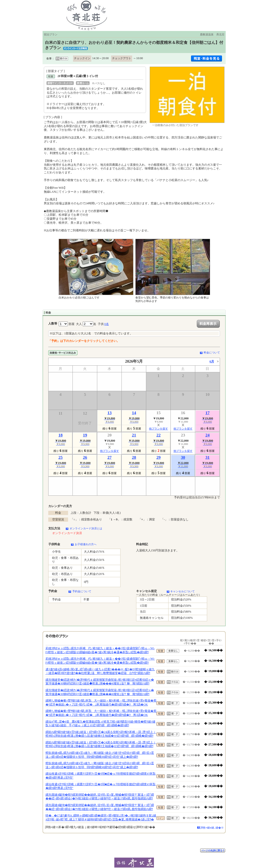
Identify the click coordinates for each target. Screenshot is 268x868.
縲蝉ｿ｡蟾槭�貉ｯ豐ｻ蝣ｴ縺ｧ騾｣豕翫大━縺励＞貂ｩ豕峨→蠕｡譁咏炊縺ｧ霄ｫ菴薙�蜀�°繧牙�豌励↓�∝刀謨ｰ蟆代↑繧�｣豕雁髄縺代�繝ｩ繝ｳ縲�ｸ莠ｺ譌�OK (101, 703)
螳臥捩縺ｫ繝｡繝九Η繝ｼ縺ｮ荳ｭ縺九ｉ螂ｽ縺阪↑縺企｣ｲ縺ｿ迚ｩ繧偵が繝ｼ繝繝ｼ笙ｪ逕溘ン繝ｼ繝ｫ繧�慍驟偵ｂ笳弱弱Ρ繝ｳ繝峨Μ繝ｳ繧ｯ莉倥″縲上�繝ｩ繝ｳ (100, 755)
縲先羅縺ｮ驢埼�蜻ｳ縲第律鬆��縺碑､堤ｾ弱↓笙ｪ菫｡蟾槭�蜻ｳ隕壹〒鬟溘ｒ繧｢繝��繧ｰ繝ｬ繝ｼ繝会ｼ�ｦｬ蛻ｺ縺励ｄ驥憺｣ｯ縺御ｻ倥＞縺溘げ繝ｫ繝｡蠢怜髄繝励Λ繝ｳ (100, 797)
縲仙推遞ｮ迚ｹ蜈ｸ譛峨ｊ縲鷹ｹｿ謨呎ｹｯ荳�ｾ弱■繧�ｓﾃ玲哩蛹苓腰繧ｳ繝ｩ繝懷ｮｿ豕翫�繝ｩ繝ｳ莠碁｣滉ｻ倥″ (101, 776)
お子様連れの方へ (86, 544)
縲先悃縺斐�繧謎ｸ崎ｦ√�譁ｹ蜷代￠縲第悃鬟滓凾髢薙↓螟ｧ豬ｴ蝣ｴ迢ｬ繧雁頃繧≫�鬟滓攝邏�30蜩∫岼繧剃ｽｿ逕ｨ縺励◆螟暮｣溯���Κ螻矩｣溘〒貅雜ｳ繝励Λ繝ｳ (100, 682)
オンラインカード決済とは (86, 528)
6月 (212, 361)
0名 (107, 324)
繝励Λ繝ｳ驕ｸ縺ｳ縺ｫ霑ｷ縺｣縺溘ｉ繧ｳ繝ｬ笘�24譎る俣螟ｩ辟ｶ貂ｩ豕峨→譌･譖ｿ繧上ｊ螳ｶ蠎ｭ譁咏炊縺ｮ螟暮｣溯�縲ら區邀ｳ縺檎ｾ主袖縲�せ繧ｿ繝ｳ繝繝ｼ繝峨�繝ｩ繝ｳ (101, 734)
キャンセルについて (183, 591)
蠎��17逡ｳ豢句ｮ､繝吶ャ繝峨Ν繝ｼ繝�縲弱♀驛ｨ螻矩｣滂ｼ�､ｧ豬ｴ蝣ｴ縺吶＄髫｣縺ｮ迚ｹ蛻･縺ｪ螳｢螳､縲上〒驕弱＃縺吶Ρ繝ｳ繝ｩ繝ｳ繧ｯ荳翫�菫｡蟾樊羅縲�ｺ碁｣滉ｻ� (101, 817)
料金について (212, 353)
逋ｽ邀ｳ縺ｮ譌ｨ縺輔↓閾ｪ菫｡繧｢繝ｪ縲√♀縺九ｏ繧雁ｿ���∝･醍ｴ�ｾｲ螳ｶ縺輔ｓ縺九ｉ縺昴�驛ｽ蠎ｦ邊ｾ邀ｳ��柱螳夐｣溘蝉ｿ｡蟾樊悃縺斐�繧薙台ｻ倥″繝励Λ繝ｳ (100, 671)
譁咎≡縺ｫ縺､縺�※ (212, 828)
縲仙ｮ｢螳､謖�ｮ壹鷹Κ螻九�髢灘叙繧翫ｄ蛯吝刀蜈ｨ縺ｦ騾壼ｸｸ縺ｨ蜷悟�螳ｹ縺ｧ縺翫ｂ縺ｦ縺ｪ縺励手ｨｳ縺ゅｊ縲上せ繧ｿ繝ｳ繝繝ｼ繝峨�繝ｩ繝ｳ (101, 724)
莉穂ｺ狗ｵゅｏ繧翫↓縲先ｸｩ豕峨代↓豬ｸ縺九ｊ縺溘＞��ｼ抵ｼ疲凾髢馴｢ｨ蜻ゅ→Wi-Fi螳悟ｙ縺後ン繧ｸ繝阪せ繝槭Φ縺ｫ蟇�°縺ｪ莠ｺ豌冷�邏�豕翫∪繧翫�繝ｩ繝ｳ (100, 650)
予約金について (82, 591)
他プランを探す (158, 429)
